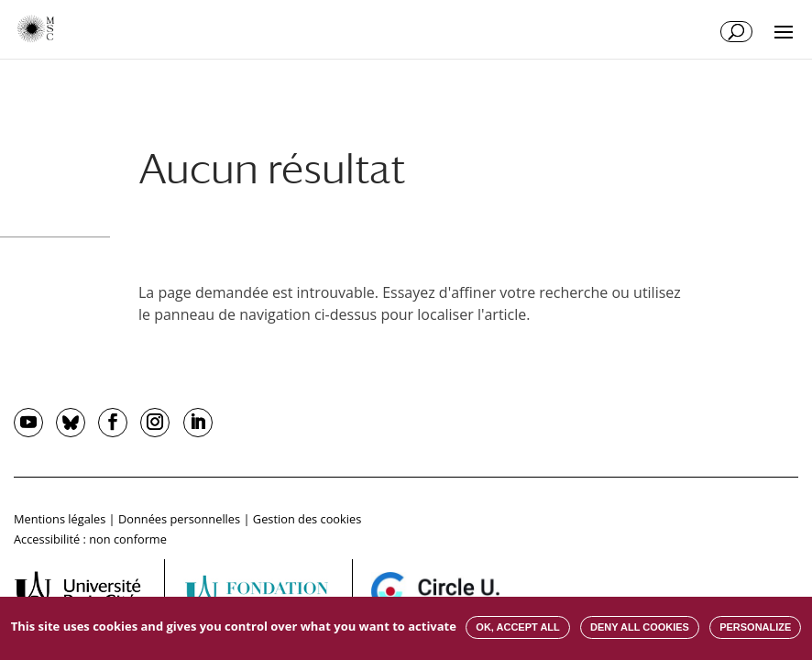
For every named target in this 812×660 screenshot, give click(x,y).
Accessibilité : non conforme (90, 539)
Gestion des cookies (307, 519)
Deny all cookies (640, 627)
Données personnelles (179, 519)
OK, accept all (517, 627)
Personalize (755, 627)
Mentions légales (60, 519)
